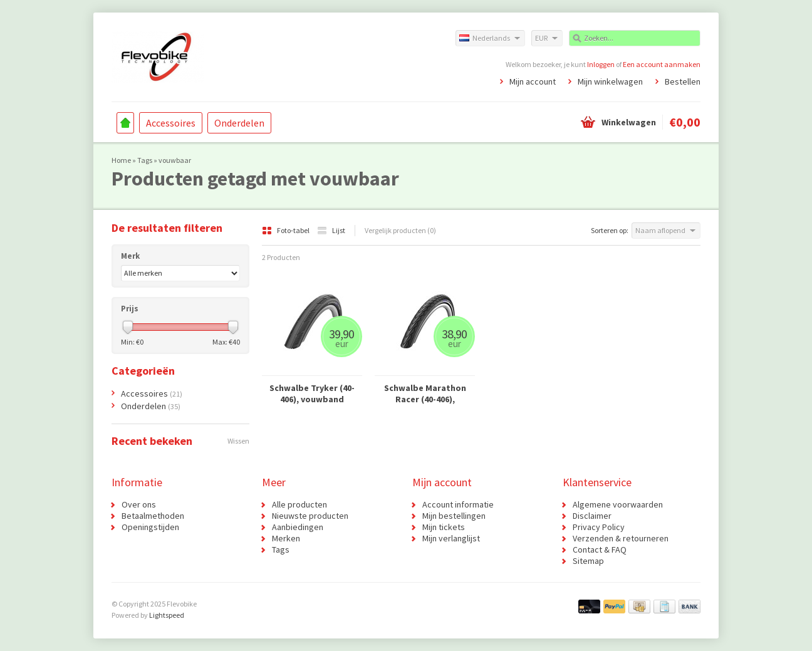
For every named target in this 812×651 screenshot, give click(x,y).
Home (125, 123)
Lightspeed (167, 615)
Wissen (238, 441)
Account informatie (458, 504)
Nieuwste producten (310, 516)
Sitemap (588, 561)
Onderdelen (239, 123)
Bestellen (683, 81)
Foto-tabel (286, 230)
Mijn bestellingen (454, 516)
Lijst (331, 230)
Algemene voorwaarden (618, 504)
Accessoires (171, 123)
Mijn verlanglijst (451, 538)
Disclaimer (592, 516)
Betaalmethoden (153, 516)
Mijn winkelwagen (610, 81)
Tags (145, 160)
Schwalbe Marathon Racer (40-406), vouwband (425, 393)
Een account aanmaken (662, 64)
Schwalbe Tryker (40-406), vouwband (312, 393)
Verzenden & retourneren (621, 538)
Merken (286, 538)
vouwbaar (175, 160)
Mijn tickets (444, 527)
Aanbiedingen (298, 527)
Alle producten (299, 504)
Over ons (139, 504)
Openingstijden (150, 527)
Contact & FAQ (600, 549)
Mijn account (533, 81)
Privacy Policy (599, 527)
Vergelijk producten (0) (400, 230)
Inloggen (601, 64)
